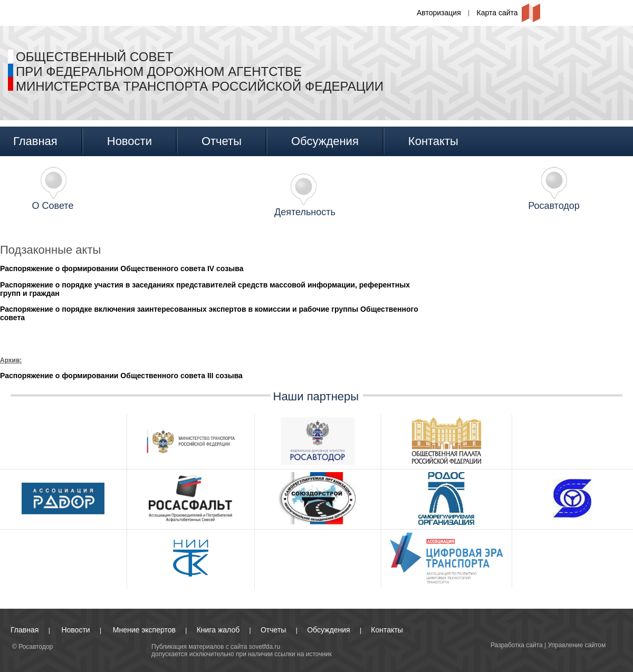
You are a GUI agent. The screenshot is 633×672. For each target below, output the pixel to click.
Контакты (433, 141)
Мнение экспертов (144, 630)
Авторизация (439, 13)
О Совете (53, 206)
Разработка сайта (517, 645)
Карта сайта (497, 13)
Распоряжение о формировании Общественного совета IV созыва (122, 268)
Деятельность (305, 212)
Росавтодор (554, 206)
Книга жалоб (218, 630)
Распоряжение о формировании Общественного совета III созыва (121, 376)
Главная (35, 141)
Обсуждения (325, 141)
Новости (130, 141)
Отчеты (222, 141)
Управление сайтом (577, 645)
